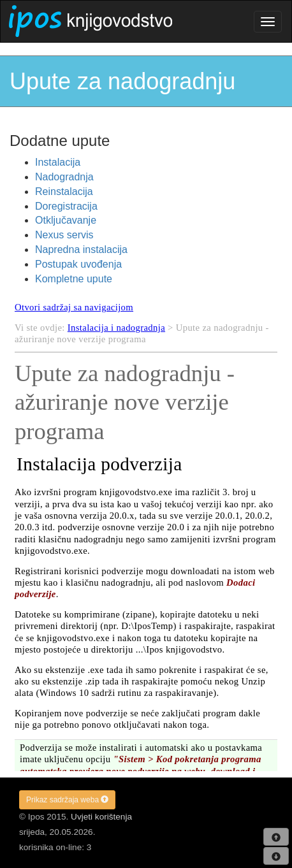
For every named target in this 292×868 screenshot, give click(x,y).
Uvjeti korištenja (101, 817)
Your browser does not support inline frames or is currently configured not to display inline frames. (146, 532)
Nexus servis (64, 235)
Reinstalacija (64, 192)
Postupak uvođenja (78, 264)
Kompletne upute (74, 279)
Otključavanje (66, 220)
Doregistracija (66, 206)
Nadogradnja (64, 177)
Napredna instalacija (81, 250)
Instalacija (58, 162)
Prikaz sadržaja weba (67, 800)
